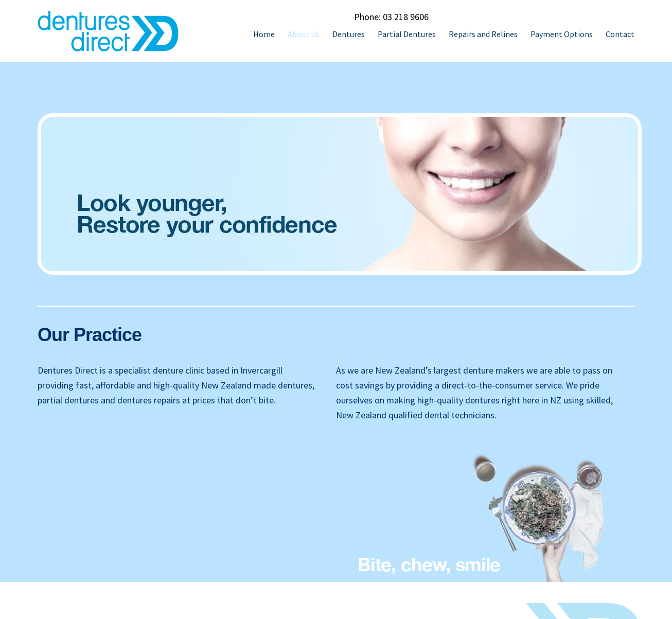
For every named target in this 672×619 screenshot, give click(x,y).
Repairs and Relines (483, 34)
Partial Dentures (407, 34)
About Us (304, 34)
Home (264, 34)
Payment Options (562, 34)
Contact (620, 34)
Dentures (349, 34)
